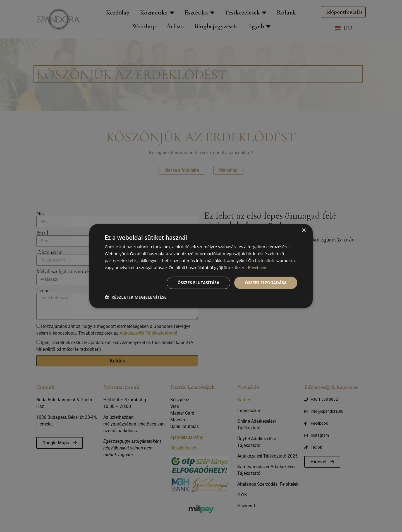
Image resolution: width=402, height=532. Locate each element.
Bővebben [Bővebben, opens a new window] (257, 268)
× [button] (304, 230)
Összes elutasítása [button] (198, 283)
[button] (136, 297)
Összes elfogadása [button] (265, 283)
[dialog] (201, 266)
